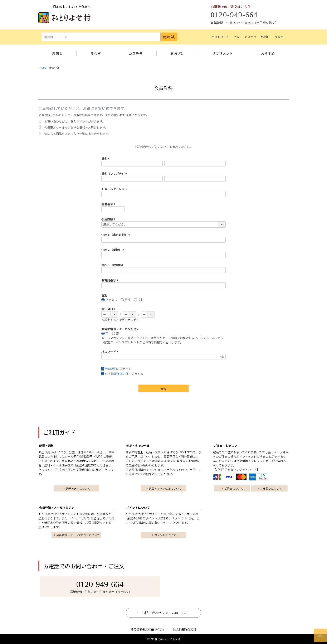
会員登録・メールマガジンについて (78, 535)
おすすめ (268, 53)
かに (237, 37)
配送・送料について (78, 488)
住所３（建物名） (113, 265)
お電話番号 (110, 280)
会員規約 (111, 369)
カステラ (250, 37)
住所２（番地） (113, 250)
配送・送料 (47, 446)
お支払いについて (271, 488)
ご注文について (234, 488)
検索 (166, 37)
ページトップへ (320, 635)
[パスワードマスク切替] (222, 357)
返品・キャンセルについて (165, 488)
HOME (43, 67)
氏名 (106, 159)
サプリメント (223, 53)
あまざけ (177, 53)
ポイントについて (138, 508)
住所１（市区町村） (116, 235)
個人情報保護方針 (117, 374)
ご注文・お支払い (225, 446)
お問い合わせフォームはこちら (165, 613)
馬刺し (265, 37)
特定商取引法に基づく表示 (148, 629)
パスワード (110, 352)
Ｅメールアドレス (115, 189)
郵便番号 (109, 204)
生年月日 (109, 309)
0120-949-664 (234, 15)
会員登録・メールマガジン (57, 508)
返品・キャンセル (138, 446)
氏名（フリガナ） (115, 174)
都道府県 (109, 219)
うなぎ (279, 37)
